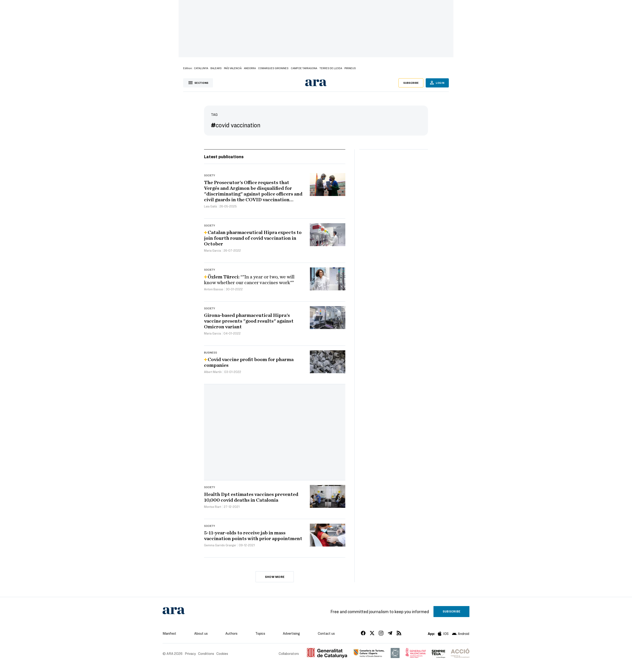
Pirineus (350, 68)
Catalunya (201, 68)
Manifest (169, 633)
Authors (231, 633)
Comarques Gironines (273, 68)
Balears (216, 68)
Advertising (291, 633)
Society (210, 175)
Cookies (222, 653)
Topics (260, 633)
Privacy (190, 653)
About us (201, 633)
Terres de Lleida (331, 68)
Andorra (250, 68)
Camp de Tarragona (304, 68)
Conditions (206, 653)
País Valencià (233, 68)
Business (211, 352)
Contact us (326, 633)
